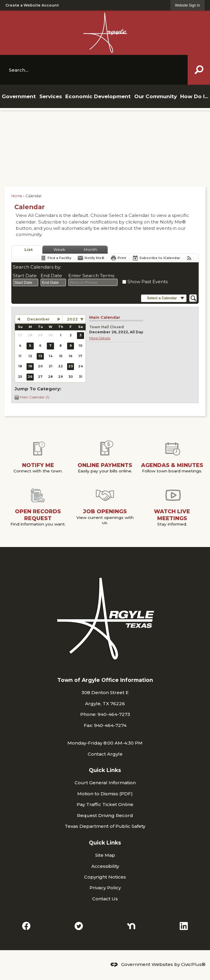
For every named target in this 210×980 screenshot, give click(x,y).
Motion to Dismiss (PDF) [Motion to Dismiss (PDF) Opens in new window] (105, 794)
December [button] (38, 319)
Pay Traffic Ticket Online (105, 804)
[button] (199, 70)
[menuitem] (19, 96)
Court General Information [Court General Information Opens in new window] (105, 783)
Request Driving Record (105, 815)
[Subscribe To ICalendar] (156, 258)
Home (17, 196)
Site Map (105, 855)
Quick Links (105, 770)
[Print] (118, 258)
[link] (188, 5)
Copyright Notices (105, 877)
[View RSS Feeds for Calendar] (189, 258)
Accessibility (105, 866)
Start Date (25, 276)
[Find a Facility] (56, 258)
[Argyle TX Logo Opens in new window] (105, 33)
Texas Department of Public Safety (105, 826)
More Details (100, 338)
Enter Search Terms (91, 276)
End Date (51, 276)
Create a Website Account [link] (32, 5)
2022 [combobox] (72, 319)
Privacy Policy (105, 888)
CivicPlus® (193, 964)
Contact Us (105, 899)
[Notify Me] (91, 258)
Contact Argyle (105, 754)
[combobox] (26, 283)
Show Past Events (148, 282)
